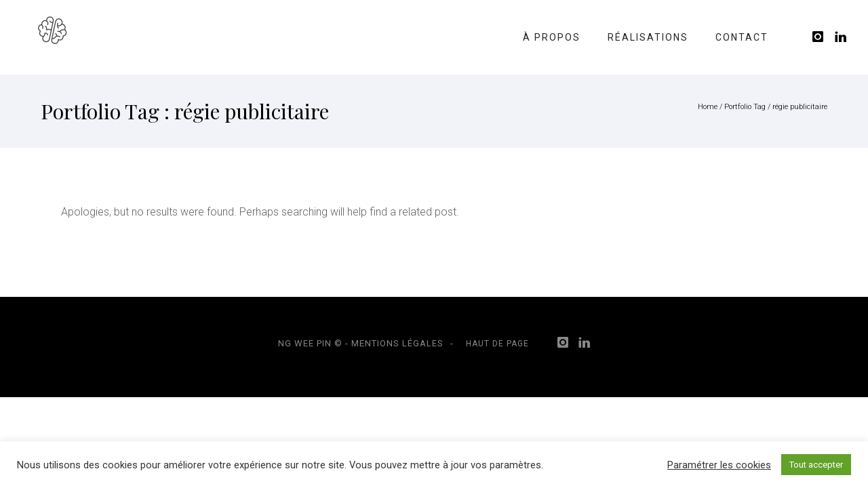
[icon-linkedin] (841, 37)
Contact (742, 37)
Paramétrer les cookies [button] (719, 465)
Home (708, 107)
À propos (552, 37)
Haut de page (497, 344)
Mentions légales (397, 343)
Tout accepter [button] (816, 465)
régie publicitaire (800, 107)
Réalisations (648, 37)
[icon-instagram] (822, 37)
